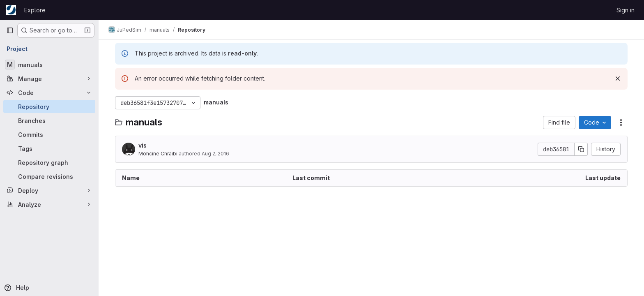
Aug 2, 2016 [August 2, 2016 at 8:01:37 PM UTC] (215, 154)
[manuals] (49, 65)
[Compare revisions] (49, 176)
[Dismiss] (618, 79)
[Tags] (49, 148)
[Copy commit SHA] (581, 149)
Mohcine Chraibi (158, 154)
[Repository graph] (49, 162)
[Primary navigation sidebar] (10, 30)
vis (143, 145)
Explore (35, 10)
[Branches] (49, 120)
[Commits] (49, 134)
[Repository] (49, 106)
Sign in (626, 10)
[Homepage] (11, 10)
